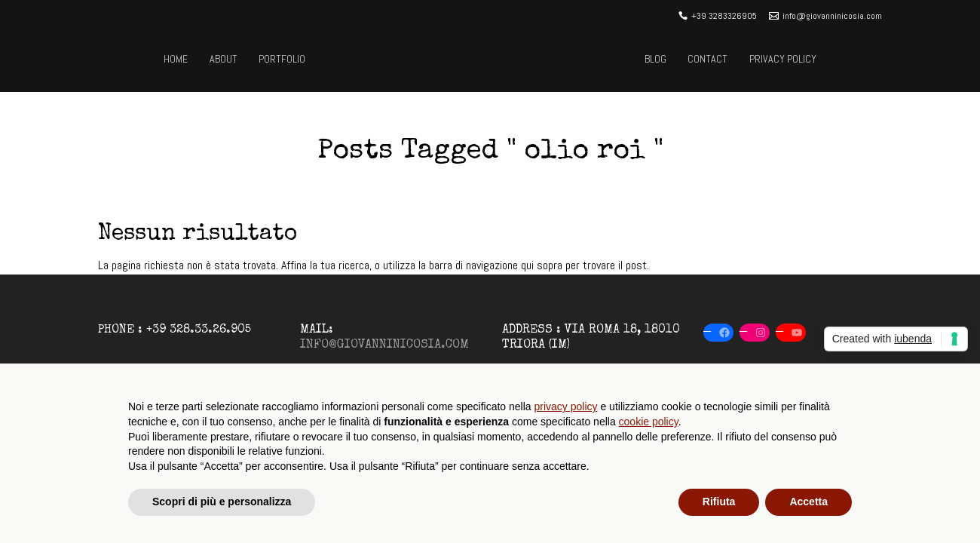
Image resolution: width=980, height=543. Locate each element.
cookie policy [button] (649, 422)
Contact (707, 59)
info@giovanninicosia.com (384, 345)
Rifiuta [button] (719, 502)
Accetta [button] (808, 502)
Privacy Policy (783, 59)
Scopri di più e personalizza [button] (222, 502)
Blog (655, 59)
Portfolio (282, 59)
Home (176, 59)
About (224, 59)
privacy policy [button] (566, 406)
